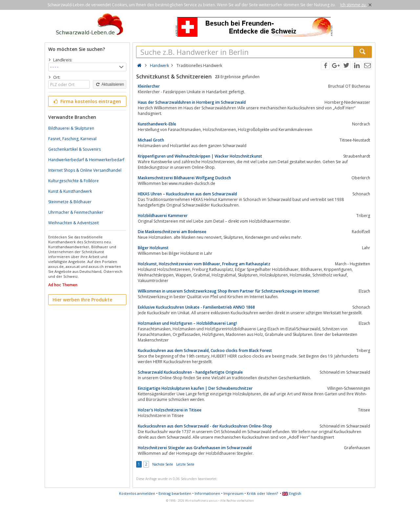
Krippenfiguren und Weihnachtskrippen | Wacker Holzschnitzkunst (200, 156)
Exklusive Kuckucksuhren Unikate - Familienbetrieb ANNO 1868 (196, 307)
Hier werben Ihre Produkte (82, 300)
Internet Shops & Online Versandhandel (85, 170)
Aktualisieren (110, 84)
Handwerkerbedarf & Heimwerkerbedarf (86, 160)
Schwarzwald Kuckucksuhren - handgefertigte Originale (190, 372)
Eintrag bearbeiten (175, 493)
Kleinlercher (149, 86)
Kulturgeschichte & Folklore (73, 181)
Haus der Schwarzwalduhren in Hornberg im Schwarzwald (192, 102)
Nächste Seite (163, 464)
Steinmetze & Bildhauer (70, 202)
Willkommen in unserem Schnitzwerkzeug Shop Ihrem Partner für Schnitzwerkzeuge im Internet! (229, 291)
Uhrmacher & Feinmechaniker (76, 212)
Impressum (233, 493)
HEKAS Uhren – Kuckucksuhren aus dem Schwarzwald (187, 194)
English (292, 493)
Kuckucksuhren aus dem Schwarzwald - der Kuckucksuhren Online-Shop (205, 426)
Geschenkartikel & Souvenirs (74, 149)
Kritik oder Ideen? (262, 493)
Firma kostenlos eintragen (87, 101)
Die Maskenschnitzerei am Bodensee (172, 232)
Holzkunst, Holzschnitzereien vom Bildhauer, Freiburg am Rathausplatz (204, 264)
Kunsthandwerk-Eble (157, 124)
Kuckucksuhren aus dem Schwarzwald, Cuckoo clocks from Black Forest (205, 351)
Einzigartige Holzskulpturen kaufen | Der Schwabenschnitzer (195, 388)
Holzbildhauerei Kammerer (163, 216)
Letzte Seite (185, 464)
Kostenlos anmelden (137, 493)
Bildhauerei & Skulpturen (71, 128)
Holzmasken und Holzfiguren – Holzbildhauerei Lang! (187, 323)
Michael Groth (151, 140)
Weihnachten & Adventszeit (73, 223)
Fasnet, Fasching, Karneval (72, 139)
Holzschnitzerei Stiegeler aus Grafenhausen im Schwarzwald (195, 448)
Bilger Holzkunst (153, 248)
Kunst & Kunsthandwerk (70, 191)
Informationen (207, 493)
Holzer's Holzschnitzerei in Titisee (170, 410)
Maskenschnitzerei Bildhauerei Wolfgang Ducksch (184, 178)
